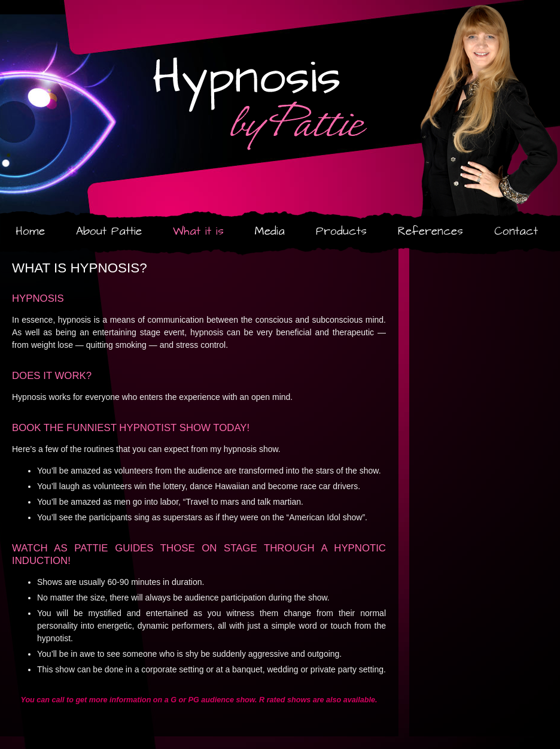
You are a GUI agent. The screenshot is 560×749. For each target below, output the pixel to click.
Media (270, 231)
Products (341, 231)
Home (30, 231)
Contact (516, 231)
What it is (198, 231)
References (430, 231)
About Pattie (109, 231)
